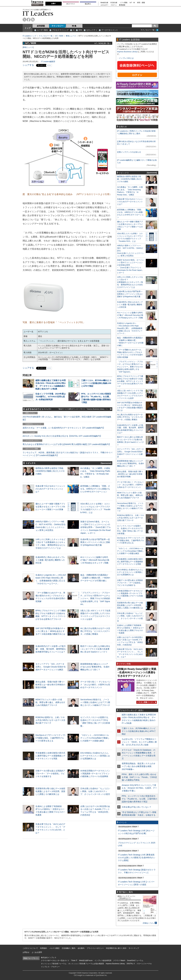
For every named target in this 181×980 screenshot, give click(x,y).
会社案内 (81, 948)
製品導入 (88, 4)
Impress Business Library (127, 52)
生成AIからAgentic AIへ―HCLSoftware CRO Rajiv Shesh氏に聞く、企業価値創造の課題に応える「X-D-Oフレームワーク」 (130, 328)
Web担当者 (104, 3)
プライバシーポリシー (95, 948)
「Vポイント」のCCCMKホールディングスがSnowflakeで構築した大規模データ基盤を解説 (95, 738)
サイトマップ (134, 948)
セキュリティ (92, 30)
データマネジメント (110, 30)
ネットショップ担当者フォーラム (54, 964)
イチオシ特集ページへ (146, 702)
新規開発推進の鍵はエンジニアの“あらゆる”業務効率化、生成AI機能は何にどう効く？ (95, 667)
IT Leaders (38, 13)
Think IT (74, 961)
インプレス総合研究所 (103, 961)
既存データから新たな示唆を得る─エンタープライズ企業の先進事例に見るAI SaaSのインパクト (95, 649)
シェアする (28, 65)
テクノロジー (58, 26)
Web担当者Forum (86, 961)
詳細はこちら (148, 923)
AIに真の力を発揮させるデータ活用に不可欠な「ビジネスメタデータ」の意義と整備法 (95, 631)
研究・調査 (141, 3)
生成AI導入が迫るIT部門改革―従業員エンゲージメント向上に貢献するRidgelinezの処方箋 (95, 542)
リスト (49, 65)
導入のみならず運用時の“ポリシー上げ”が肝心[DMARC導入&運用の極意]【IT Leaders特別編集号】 (67, 444)
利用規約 (44, 948)
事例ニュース (71, 36)
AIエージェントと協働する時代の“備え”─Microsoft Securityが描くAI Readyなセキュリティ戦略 (95, 560)
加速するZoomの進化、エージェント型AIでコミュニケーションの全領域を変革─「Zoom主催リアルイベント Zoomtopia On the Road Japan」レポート (96, 527)
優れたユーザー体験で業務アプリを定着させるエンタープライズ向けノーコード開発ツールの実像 (50, 507)
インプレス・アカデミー (50, 967)
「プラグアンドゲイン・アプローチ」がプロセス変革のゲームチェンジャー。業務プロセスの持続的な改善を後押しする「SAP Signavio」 (95, 598)
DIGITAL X (131, 964)
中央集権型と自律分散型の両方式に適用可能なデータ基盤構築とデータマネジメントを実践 (50, 756)
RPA (80, 30)
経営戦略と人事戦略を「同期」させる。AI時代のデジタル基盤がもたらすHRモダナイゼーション (95, 489)
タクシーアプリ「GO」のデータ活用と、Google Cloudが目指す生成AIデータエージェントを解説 (51, 667)
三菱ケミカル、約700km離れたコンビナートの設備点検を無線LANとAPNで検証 (96, 383)
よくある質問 (37, 952)
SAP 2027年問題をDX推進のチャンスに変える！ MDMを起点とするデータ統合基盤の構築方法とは (50, 631)
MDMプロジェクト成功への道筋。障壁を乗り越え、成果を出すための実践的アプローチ (50, 702)
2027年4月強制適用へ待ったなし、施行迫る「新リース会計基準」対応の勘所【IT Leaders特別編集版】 (67, 418)
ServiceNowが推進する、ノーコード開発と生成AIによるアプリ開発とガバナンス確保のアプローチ (95, 702)
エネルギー (104, 5)
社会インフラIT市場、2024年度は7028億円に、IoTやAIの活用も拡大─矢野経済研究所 (51, 397)
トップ (28, 28)
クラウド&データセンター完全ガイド (55, 961)
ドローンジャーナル (144, 964)
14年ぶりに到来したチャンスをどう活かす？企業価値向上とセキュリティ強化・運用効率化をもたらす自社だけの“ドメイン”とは (130, 282)
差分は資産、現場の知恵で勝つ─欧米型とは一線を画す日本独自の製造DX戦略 (50, 685)
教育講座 (122, 5)
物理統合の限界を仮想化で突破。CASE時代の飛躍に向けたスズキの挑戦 (50, 471)
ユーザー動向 (42, 30)
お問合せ (26, 952)
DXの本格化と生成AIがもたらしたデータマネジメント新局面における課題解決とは (95, 756)
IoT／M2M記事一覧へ (103, 43)
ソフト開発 (124, 3)
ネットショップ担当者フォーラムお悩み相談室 (86, 964)
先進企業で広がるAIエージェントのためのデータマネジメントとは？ (50, 489)
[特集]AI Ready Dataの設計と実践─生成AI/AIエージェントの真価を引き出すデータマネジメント (137, 672)
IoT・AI (132, 3)
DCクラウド (71, 4)
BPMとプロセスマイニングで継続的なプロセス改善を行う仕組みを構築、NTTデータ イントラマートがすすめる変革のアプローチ (130, 381)
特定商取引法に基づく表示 (116, 948)
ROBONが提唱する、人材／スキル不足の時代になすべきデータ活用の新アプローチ (50, 720)
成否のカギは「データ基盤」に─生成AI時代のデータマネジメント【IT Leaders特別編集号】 (64, 428)
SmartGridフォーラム (135, 961)
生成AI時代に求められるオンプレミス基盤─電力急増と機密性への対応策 (50, 560)
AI (74, 30)
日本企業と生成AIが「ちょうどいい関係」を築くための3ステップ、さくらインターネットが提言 (95, 791)
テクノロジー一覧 (46, 36)
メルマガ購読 (54, 948)
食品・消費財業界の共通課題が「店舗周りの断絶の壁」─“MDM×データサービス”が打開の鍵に (95, 578)
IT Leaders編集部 (48, 62)
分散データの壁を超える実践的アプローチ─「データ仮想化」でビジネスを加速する (50, 774)
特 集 (74, 26)
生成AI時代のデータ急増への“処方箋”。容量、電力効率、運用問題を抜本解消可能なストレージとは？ (51, 649)
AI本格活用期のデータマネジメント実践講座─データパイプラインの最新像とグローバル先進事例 (95, 774)
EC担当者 (114, 3)
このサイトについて (30, 948)
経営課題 (41, 26)
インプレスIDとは (126, 58)
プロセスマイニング (60, 30)
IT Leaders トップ (29, 36)
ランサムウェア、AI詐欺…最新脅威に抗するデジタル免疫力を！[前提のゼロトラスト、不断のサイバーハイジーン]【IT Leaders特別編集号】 (67, 454)
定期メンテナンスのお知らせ (129, 152)
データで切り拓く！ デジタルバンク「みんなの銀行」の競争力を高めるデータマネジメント (95, 685)
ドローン (114, 5)
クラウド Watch (119, 961)
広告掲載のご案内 (69, 948)
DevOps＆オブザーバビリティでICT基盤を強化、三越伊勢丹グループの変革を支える (50, 738)
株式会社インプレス (49, 958)
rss (33, 20)
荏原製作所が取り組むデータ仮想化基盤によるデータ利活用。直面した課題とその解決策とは (50, 791)
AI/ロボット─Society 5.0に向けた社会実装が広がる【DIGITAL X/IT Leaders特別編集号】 (62, 436)
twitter (25, 20)
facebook (29, 20)
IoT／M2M (59, 36)
